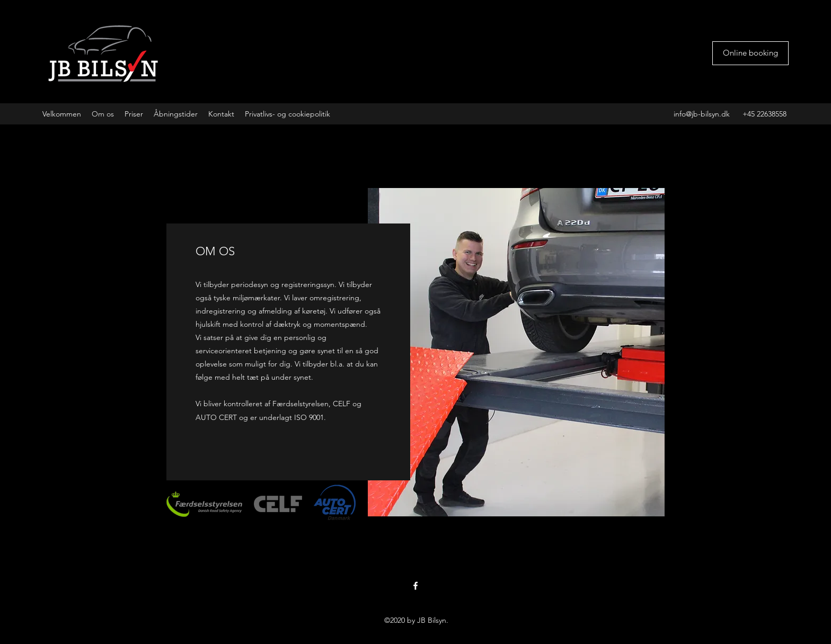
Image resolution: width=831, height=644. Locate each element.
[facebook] (415, 586)
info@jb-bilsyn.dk (702, 114)
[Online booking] (750, 53)
